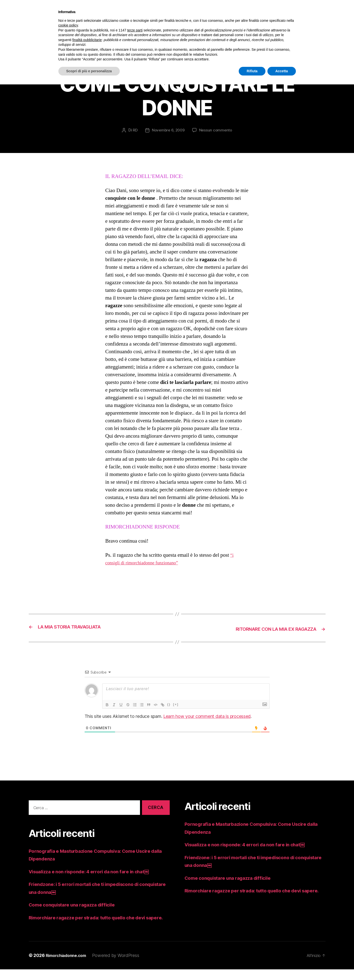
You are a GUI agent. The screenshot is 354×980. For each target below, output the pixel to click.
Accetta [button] (282, 71)
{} (169, 707)
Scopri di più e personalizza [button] (89, 71)
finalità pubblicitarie (87, 40)
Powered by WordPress (121, 966)
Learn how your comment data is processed (207, 719)
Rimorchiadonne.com (69, 966)
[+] (176, 707)
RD (134, 134)
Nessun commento (217, 134)
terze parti (135, 30)
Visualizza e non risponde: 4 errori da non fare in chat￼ (96, 874)
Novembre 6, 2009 (168, 134)
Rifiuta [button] (252, 71)
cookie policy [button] (68, 25)
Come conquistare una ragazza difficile (77, 907)
